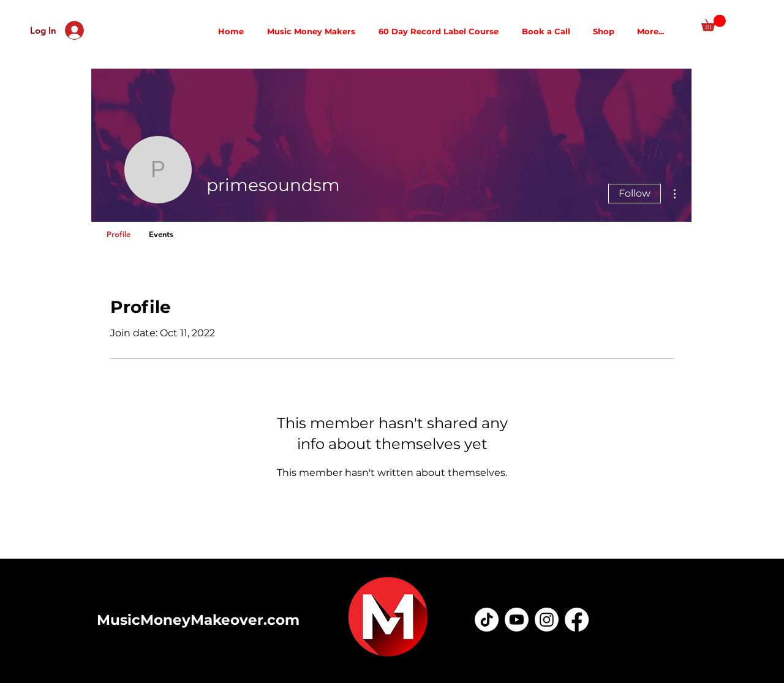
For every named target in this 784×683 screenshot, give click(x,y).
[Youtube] (517, 620)
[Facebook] (577, 620)
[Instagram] (547, 620)
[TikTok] (487, 620)
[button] (714, 23)
